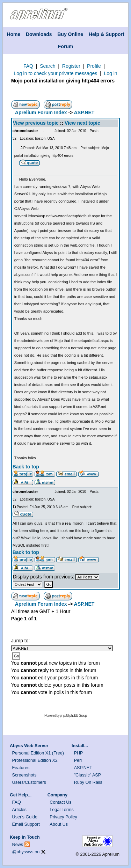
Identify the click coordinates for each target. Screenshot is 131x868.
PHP (79, 753)
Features (21, 768)
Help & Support (107, 34)
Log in (110, 73)
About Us (59, 824)
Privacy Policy (63, 817)
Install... (80, 746)
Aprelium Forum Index (41, 112)
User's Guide (25, 817)
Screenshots (24, 775)
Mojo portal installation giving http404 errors (63, 81)
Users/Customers (29, 782)
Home (13, 34)
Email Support (26, 824)
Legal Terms (61, 810)
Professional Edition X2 (35, 760)
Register (71, 66)
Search (48, 66)
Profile (94, 66)
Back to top (26, 467)
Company (57, 795)
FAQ (28, 66)
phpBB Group (78, 716)
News (18, 845)
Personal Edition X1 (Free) (38, 753)
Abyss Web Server (29, 746)
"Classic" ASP (88, 775)
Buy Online (70, 34)
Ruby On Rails (88, 782)
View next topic (82, 123)
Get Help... (21, 795)
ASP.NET (84, 112)
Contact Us (60, 802)
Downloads (39, 34)
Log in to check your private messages (55, 73)
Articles (19, 810)
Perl (78, 760)
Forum (66, 46)
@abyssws (23, 852)
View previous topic (36, 123)
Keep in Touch (25, 837)
